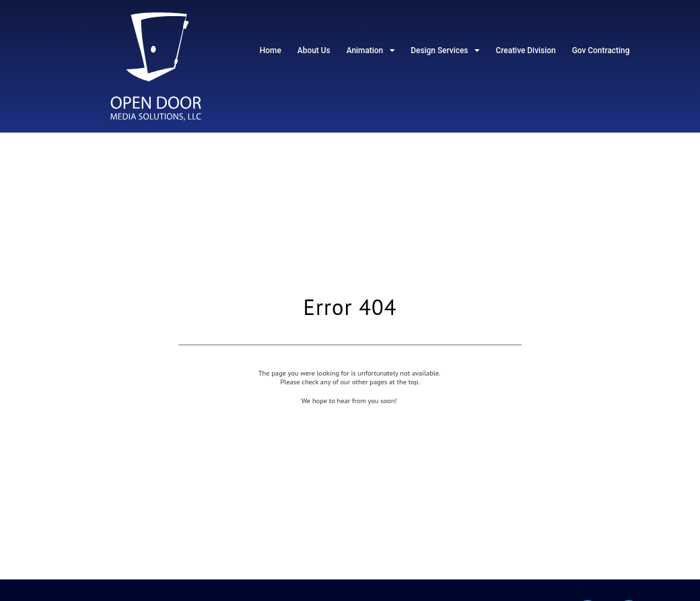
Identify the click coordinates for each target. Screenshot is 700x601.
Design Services (445, 50)
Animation (371, 50)
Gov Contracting (601, 50)
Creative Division (525, 50)
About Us (314, 50)
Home (271, 50)
